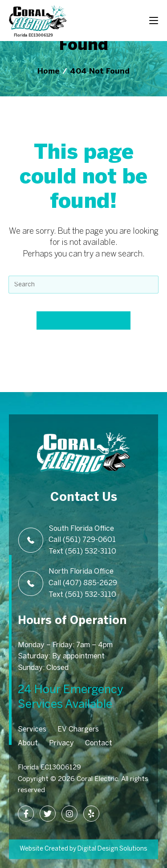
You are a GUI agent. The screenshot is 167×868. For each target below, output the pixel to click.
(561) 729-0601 (89, 540)
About (28, 743)
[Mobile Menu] (154, 20)
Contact (99, 743)
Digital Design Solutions (112, 849)
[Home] (49, 71)
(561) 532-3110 (91, 552)
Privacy (61, 743)
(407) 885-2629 (90, 583)
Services (32, 730)
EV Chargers (78, 730)
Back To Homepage (84, 320)
